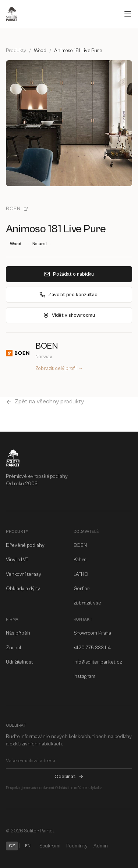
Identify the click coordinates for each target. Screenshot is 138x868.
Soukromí (50, 846)
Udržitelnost (20, 662)
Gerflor (82, 589)
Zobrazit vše (87, 603)
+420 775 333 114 (92, 648)
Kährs (80, 560)
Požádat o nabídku (69, 274)
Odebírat (69, 777)
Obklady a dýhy (23, 589)
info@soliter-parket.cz (98, 662)
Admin (101, 846)
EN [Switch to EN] (28, 846)
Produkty (16, 51)
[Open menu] (128, 14)
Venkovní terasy (24, 574)
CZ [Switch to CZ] (12, 846)
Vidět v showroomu (69, 315)
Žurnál (13, 648)
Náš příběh (18, 633)
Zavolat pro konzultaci (69, 295)
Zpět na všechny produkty (45, 402)
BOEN (17, 209)
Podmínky (77, 846)
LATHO (81, 574)
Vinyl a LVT (17, 560)
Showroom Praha (93, 633)
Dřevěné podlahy (25, 545)
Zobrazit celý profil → (59, 368)
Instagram (84, 676)
